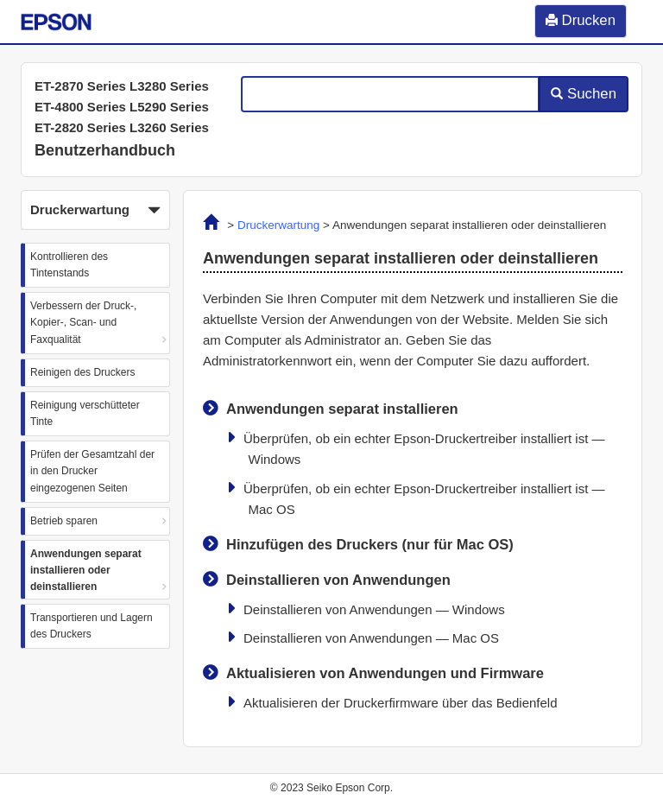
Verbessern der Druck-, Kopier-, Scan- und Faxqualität (83, 322)
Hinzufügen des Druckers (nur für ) (370, 544)
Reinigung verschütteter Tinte (85, 413)
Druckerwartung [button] (95, 211)
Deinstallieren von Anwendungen (338, 580)
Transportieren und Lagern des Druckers (92, 626)
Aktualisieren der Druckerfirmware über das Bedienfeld (401, 703)
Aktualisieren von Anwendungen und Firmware (385, 673)
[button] (95, 210)
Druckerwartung (278, 225)
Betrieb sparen (64, 521)
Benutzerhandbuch (105, 150)
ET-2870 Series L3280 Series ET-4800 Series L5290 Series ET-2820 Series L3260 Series (122, 107)
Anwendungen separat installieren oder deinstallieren (86, 570)
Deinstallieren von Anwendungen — (374, 609)
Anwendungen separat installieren (342, 409)
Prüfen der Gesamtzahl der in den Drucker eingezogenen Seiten (92, 471)
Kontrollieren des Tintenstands (69, 265)
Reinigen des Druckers (82, 372)
